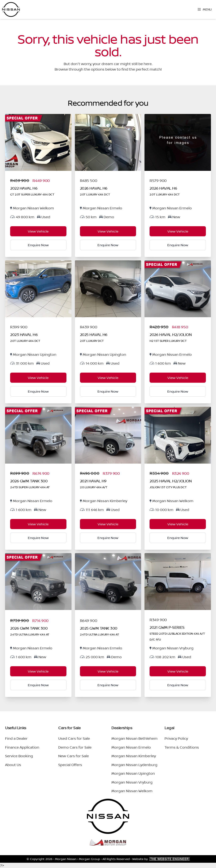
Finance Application (22, 747)
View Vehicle (38, 231)
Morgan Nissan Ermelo (131, 747)
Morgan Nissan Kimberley (134, 756)
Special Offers (70, 765)
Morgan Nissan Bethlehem (134, 738)
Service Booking (19, 756)
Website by (161, 859)
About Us (13, 765)
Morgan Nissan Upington (133, 773)
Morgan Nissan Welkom (132, 791)
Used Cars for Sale (74, 738)
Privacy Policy (176, 738)
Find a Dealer (16, 738)
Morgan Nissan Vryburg (132, 782)
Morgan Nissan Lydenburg (134, 765)
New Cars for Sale (74, 756)
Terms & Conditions (182, 747)
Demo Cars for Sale (75, 747)
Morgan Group (89, 859)
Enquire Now (38, 245)
